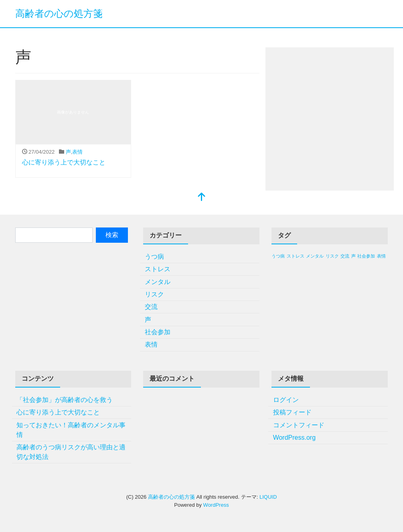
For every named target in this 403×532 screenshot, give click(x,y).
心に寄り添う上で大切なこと (64, 162)
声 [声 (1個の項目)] (353, 256)
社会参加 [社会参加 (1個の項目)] (366, 256)
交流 (151, 307)
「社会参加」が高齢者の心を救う (65, 400)
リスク (154, 294)
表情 (77, 152)
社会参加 (158, 332)
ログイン (286, 400)
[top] (202, 198)
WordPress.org (294, 438)
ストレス (158, 269)
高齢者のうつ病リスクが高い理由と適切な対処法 (71, 452)
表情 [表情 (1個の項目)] (381, 256)
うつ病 (154, 257)
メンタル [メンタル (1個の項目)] (315, 256)
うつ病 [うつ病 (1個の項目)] (278, 256)
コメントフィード (299, 425)
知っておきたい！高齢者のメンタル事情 (71, 430)
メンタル (158, 282)
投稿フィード (292, 412)
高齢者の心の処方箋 (59, 13)
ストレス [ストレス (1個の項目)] (296, 256)
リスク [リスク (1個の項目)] (332, 256)
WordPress (216, 505)
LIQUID (268, 497)
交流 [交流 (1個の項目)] (345, 256)
